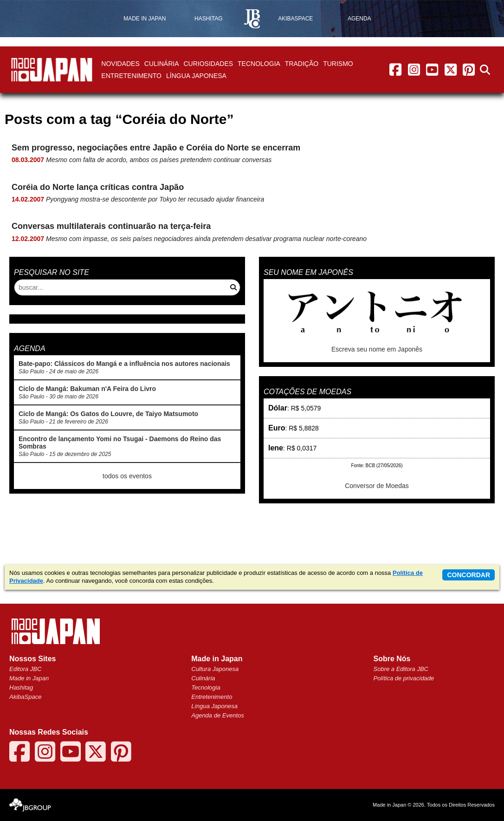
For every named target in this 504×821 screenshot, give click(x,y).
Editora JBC (25, 669)
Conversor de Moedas (377, 486)
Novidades (120, 64)
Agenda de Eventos (217, 715)
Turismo (338, 64)
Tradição (302, 64)
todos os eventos (127, 476)
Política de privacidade (404, 678)
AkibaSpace (25, 697)
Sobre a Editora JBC (401, 669)
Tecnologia (259, 64)
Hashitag (21, 687)
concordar (468, 575)
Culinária (162, 64)
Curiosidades (208, 64)
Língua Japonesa (196, 76)
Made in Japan (29, 678)
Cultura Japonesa (215, 669)
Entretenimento (131, 76)
